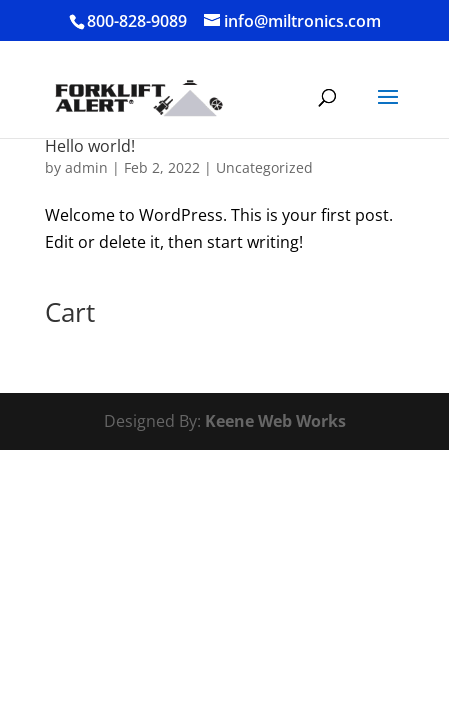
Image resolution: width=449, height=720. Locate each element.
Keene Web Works (275, 421)
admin (86, 167)
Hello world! (90, 146)
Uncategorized (264, 167)
